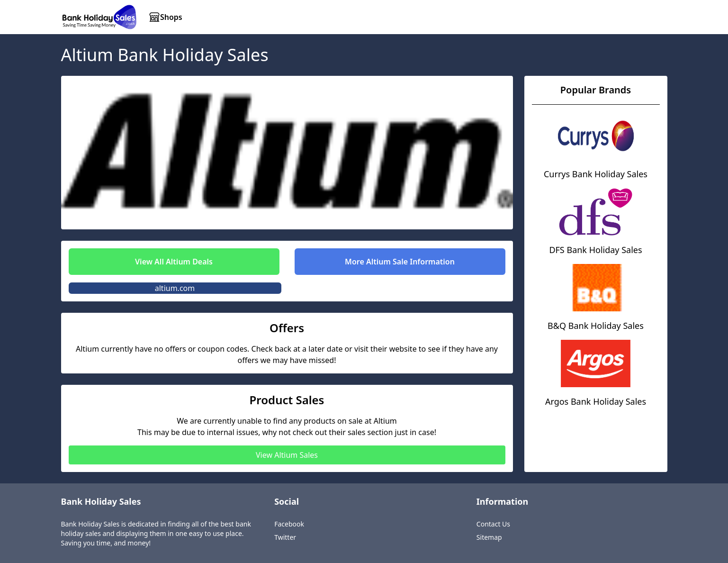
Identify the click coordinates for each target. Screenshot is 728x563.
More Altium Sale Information (400, 262)
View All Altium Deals (174, 262)
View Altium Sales (287, 455)
